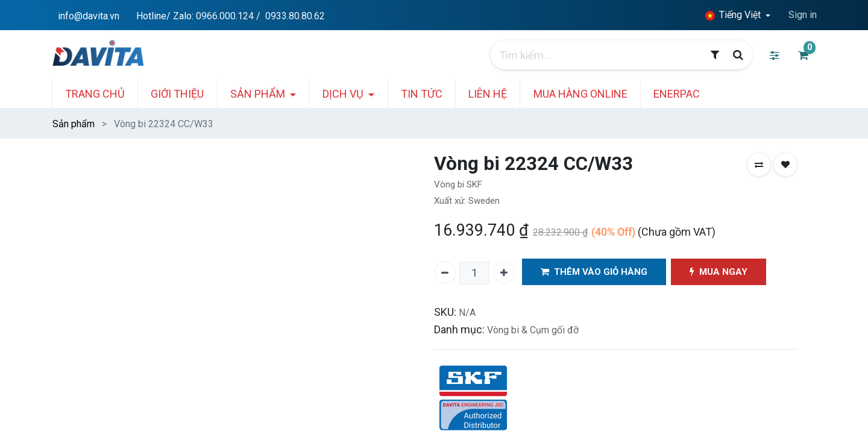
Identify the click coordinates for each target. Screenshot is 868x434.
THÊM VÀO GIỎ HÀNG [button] (595, 272)
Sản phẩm (74, 124)
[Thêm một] (504, 272)
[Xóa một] (445, 272)
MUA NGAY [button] (720, 272)
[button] (759, 165)
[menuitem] (105, 94)
